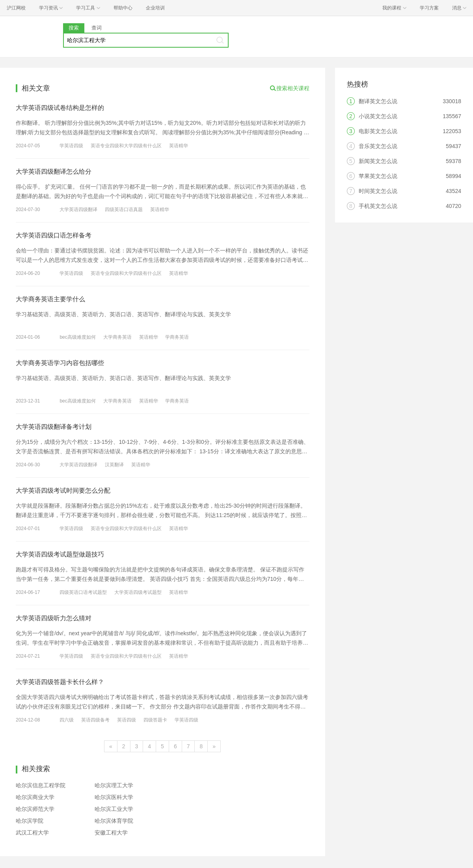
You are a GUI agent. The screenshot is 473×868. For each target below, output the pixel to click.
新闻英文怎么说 (378, 161)
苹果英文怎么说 (378, 176)
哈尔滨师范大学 (35, 809)
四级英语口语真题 (124, 210)
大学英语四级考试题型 (138, 592)
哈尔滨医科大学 (114, 797)
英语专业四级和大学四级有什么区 (126, 146)
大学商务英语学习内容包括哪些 (60, 363)
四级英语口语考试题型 (83, 592)
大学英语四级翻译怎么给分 (54, 172)
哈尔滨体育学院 (114, 821)
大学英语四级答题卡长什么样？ (60, 682)
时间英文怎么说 (378, 191)
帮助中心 (123, 8)
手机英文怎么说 (378, 206)
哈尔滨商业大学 (35, 797)
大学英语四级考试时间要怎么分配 (63, 491)
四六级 (67, 720)
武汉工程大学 (32, 833)
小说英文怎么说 (378, 116)
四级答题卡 (155, 720)
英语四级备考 (95, 720)
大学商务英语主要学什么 (50, 299)
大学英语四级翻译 (78, 210)
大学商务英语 (117, 337)
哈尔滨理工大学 (114, 785)
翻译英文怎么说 (378, 101)
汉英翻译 (114, 465)
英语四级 (127, 720)
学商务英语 (177, 337)
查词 (97, 28)
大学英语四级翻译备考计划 (54, 427)
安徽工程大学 (111, 833)
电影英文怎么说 (378, 131)
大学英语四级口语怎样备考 (54, 235)
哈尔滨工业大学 (114, 809)
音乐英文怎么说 (378, 146)
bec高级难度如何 (77, 337)
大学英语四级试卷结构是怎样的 (60, 108)
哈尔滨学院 (30, 821)
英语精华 (179, 146)
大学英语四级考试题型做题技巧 (60, 554)
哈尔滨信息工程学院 (41, 785)
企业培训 (155, 8)
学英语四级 (71, 146)
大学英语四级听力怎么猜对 (54, 618)
